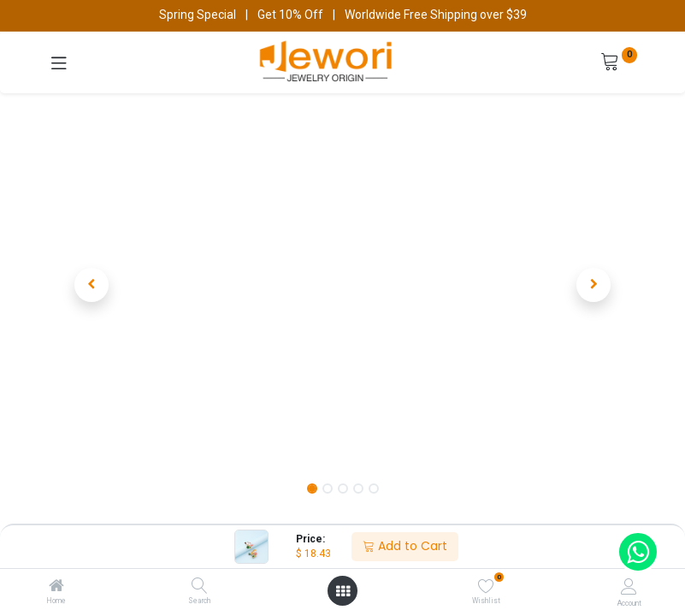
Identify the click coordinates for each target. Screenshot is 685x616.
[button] (92, 285)
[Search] (200, 587)
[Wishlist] (486, 586)
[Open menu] (343, 591)
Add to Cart (405, 546)
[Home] (56, 587)
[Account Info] (629, 586)
